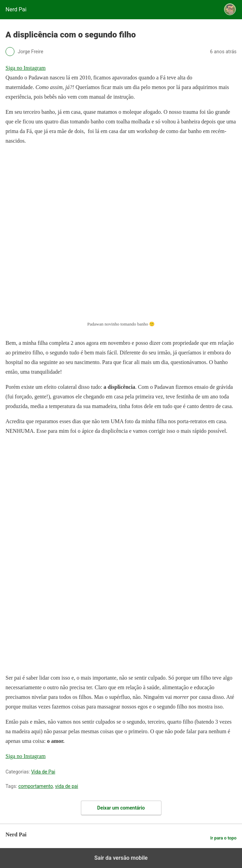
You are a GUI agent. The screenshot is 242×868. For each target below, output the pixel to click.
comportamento (36, 786)
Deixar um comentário (121, 808)
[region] (57, 484)
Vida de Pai (43, 772)
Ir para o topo (223, 838)
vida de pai (67, 786)
